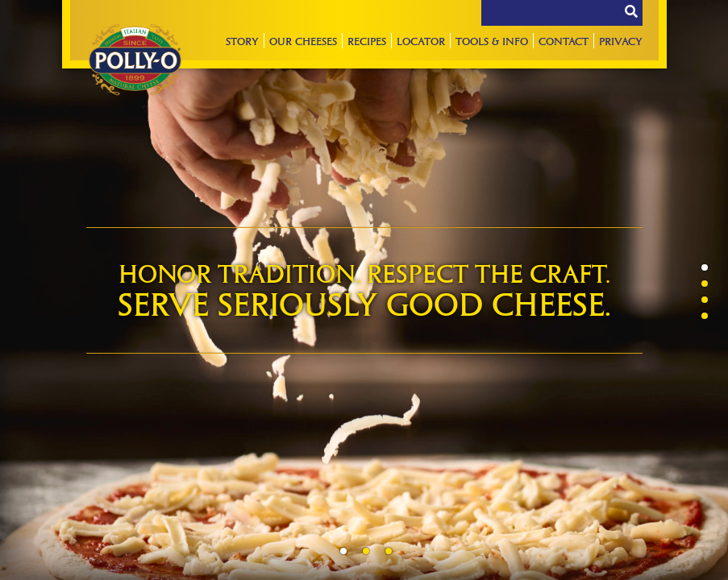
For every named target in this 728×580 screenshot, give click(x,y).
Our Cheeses (303, 41)
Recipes (367, 41)
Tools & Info (492, 41)
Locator (421, 41)
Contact (564, 41)
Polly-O (135, 60)
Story (242, 41)
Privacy (621, 41)
